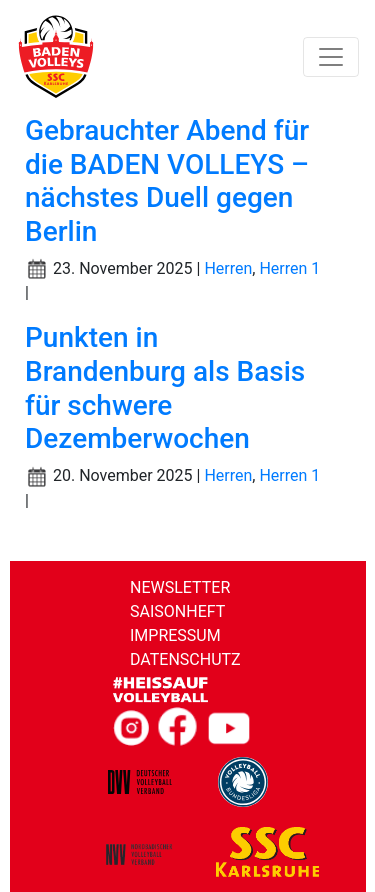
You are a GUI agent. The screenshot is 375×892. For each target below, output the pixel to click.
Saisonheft (177, 611)
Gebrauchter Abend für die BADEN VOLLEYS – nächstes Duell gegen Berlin (167, 181)
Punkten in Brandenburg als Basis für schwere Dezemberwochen (165, 388)
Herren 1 (289, 268)
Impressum (175, 635)
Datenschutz (185, 659)
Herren (228, 268)
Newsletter (180, 587)
